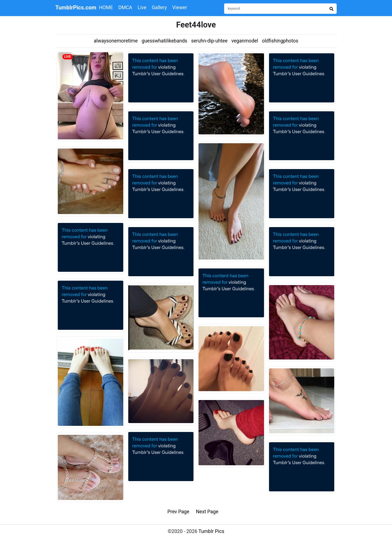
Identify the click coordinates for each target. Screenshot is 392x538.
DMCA (125, 7)
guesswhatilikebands (164, 41)
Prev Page (178, 512)
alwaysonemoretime (116, 41)
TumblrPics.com (76, 7)
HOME (106, 7)
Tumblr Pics (211, 531)
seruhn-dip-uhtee (209, 41)
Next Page (207, 512)
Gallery (159, 7)
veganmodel (245, 41)
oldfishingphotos (280, 41)
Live (142, 7)
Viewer (179, 7)
